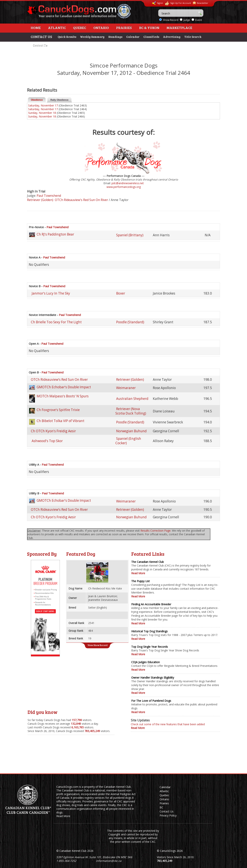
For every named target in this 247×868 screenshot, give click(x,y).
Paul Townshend (49, 196)
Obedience (37, 100)
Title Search (193, 37)
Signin (157, 3)
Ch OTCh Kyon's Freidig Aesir (53, 431)
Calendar (133, 37)
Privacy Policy (168, 815)
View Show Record (97, 645)
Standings (115, 37)
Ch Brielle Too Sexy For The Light (56, 322)
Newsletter (200, 3)
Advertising (172, 37)
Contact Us (40, 46)
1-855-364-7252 (66, 861)
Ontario (101, 28)
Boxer (121, 293)
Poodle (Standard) (130, 322)
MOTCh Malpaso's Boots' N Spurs (63, 396)
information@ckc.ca (109, 861)
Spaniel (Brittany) (130, 235)
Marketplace (179, 28)
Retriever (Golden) (40, 200)
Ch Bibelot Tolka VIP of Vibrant (60, 421)
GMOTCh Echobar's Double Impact (64, 387)
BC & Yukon (149, 28)
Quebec (80, 28)
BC (161, 807)
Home (36, 28)
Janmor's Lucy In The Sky (50, 293)
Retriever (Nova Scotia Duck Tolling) (131, 411)
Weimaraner (126, 388)
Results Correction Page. (156, 531)
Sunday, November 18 (42, 113)
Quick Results (67, 37)
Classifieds (151, 37)
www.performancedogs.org (124, 187)
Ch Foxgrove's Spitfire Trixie (58, 410)
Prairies (124, 28)
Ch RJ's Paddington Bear (55, 234)
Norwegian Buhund (131, 431)
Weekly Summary (92, 37)
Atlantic (57, 28)
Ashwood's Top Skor (47, 441)
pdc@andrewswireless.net (128, 183)
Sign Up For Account (178, 3)
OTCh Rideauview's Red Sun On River (81, 200)
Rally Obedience (59, 100)
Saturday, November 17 (43, 105)
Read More (138, 573)
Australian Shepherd (132, 399)
